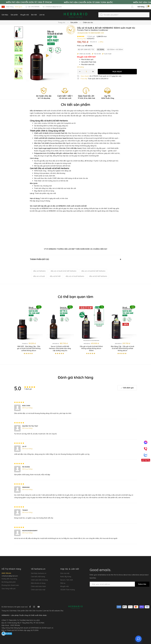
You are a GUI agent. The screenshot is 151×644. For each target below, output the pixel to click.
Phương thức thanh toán (10, 585)
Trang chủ (62, 22)
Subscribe (142, 584)
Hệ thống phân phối (9, 582)
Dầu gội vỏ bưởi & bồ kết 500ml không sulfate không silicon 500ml (91, 348)
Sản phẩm (21, 611)
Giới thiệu (13, 611)
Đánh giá (91, 36)
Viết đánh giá (127, 388)
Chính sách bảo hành (38, 586)
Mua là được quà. (87, 59)
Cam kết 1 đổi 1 (65, 97)
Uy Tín (107, 97)
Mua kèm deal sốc (88, 64)
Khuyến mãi (64, 586)
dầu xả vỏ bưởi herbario (75, 276)
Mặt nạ (63, 583)
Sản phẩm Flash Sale (89, 62)
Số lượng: (81, 67)
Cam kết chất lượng (38, 577)
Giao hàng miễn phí (8, 589)
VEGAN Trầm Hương (68, 590)
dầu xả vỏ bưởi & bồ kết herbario (63, 271)
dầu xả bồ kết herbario (98, 276)
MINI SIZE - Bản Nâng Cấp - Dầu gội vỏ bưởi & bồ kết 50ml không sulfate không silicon (29, 348)
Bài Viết (29, 611)
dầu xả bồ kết (55, 276)
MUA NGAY (117, 72)
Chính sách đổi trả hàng (39, 580)
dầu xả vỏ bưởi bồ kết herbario (93, 271)
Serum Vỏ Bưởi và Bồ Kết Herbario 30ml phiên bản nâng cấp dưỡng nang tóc (60, 348)
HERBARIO (91, 39)
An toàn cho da (44, 97)
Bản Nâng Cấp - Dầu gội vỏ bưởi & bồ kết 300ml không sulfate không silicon (123, 348)
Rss (62, 611)
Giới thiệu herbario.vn (39, 573)
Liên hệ (46, 611)
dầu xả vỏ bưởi (39, 276)
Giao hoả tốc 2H (86, 97)
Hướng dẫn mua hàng (9, 579)
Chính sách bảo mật (38, 590)
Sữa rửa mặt (65, 573)
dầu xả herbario (39, 271)
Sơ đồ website (55, 611)
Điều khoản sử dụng (38, 583)
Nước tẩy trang (66, 577)
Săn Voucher (37, 611)
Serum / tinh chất (67, 580)
